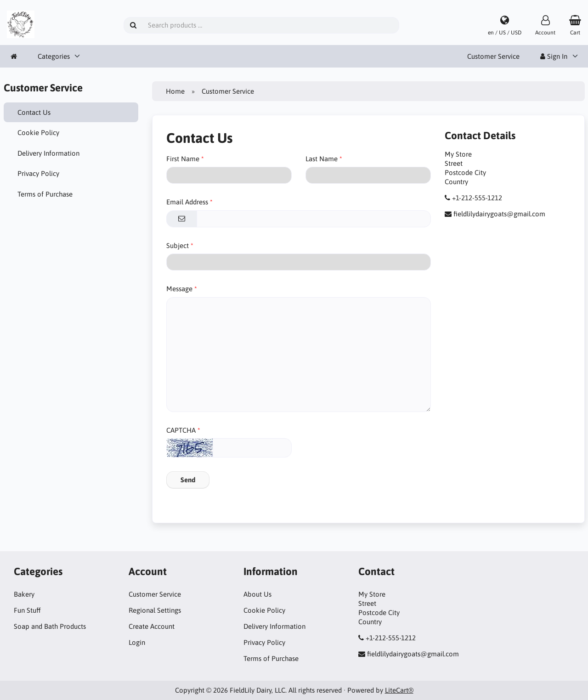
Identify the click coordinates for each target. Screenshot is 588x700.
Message (179, 289)
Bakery (24, 594)
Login (137, 642)
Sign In (554, 56)
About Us (257, 594)
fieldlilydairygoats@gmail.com (499, 214)
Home (175, 91)
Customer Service (493, 56)
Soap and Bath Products (50, 626)
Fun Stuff (27, 610)
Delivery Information (48, 153)
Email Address (187, 202)
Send (188, 480)
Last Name (322, 159)
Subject (178, 246)
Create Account (152, 626)
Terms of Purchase (45, 194)
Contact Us (34, 112)
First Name (183, 159)
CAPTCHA (181, 430)
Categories (54, 56)
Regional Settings (155, 610)
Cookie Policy (38, 133)
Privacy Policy (38, 173)
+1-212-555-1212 (477, 198)
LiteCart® (399, 690)
